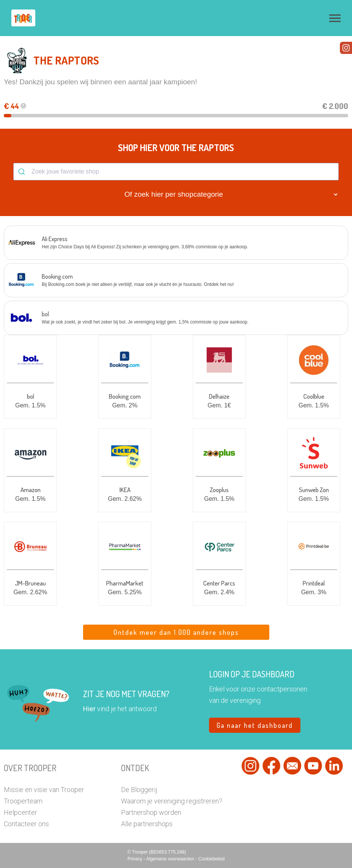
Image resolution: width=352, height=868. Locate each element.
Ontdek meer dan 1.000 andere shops (176, 632)
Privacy (136, 859)
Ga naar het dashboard (255, 725)
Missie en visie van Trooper (44, 790)
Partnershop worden (151, 812)
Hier (89, 709)
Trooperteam (23, 801)
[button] (335, 18)
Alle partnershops (147, 824)
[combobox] (176, 172)
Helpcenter (20, 812)
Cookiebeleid (211, 859)
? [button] (23, 106)
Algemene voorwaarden (171, 859)
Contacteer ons (26, 824)
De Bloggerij (139, 790)
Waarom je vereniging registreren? (172, 801)
